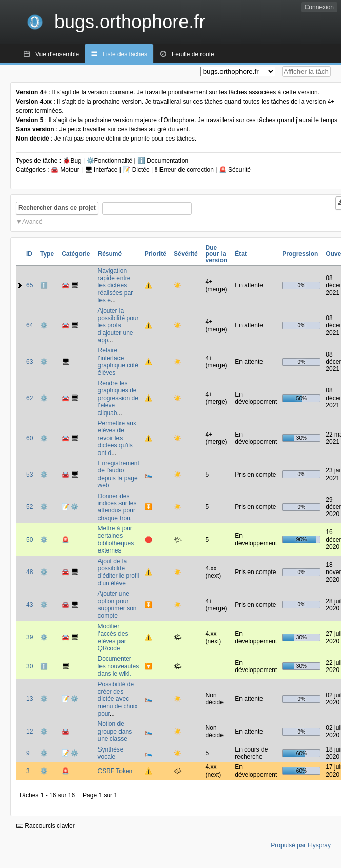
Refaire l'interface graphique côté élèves (118, 361)
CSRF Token (115, 771)
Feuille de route (193, 54)
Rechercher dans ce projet (57, 208)
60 (29, 438)
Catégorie (76, 254)
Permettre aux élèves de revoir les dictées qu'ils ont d (117, 438)
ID (29, 254)
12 (29, 732)
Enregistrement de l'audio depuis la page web (118, 474)
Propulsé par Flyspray (301, 845)
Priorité (155, 254)
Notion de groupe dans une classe (115, 731)
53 (29, 475)
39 (29, 637)
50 (29, 540)
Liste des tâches (125, 54)
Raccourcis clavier (46, 826)
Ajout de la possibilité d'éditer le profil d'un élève (118, 572)
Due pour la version (217, 254)
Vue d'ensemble (57, 54)
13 (29, 699)
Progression (300, 254)
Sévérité (186, 254)
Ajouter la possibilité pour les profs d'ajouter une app (118, 326)
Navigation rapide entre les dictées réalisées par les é (115, 286)
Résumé (109, 254)
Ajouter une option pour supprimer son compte (117, 605)
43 (29, 605)
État (241, 254)
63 (29, 362)
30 (29, 666)
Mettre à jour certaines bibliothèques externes (116, 539)
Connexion (319, 7)
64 (29, 325)
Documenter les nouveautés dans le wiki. (118, 666)
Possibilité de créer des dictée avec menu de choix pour (117, 699)
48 (29, 572)
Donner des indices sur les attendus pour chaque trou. (117, 507)
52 (29, 507)
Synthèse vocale (110, 753)
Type (47, 254)
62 (29, 398)
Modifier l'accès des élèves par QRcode (113, 637)
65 (29, 285)
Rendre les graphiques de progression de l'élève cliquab (118, 398)
